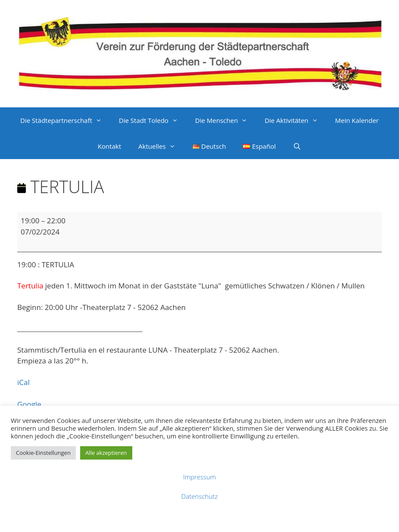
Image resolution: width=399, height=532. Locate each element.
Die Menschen (226, 120)
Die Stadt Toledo (153, 120)
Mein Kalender (357, 120)
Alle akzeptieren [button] (106, 453)
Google (29, 404)
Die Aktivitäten (295, 120)
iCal (23, 382)
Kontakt (109, 146)
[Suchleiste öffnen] (297, 146)
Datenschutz (199, 496)
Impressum (199, 477)
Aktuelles (161, 146)
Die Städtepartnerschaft (65, 120)
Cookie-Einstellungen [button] (43, 453)
